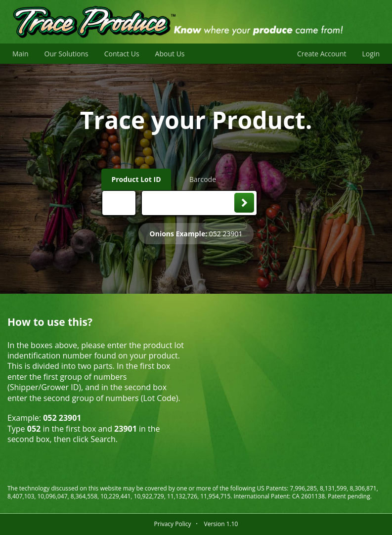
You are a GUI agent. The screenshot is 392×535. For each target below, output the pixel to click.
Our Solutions (66, 54)
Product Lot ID (136, 179)
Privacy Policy (173, 524)
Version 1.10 (221, 524)
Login (371, 54)
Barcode (203, 179)
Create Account (322, 54)
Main (21, 54)
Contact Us (122, 54)
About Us (170, 54)
